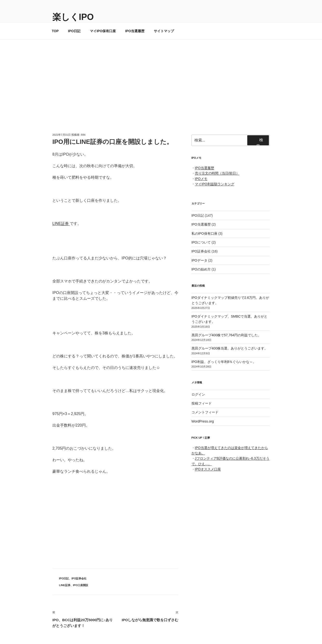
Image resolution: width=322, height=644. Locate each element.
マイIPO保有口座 (103, 31)
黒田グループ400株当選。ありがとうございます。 (230, 348)
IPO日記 (74, 31)
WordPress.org (203, 421)
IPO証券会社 (79, 578)
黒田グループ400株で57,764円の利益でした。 (226, 335)
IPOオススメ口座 (208, 469)
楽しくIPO (73, 17)
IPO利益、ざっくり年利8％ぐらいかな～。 (224, 362)
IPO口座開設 (81, 585)
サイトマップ (164, 31)
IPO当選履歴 (135, 31)
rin (83, 135)
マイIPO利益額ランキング (215, 184)
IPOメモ (201, 179)
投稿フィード (202, 403)
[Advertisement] (161, 76)
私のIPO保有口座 (204, 233)
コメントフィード (205, 412)
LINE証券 (61, 224)
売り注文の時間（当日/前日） (217, 173)
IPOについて (201, 242)
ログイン (198, 394)
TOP (55, 31)
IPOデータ (199, 260)
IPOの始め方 (201, 269)
